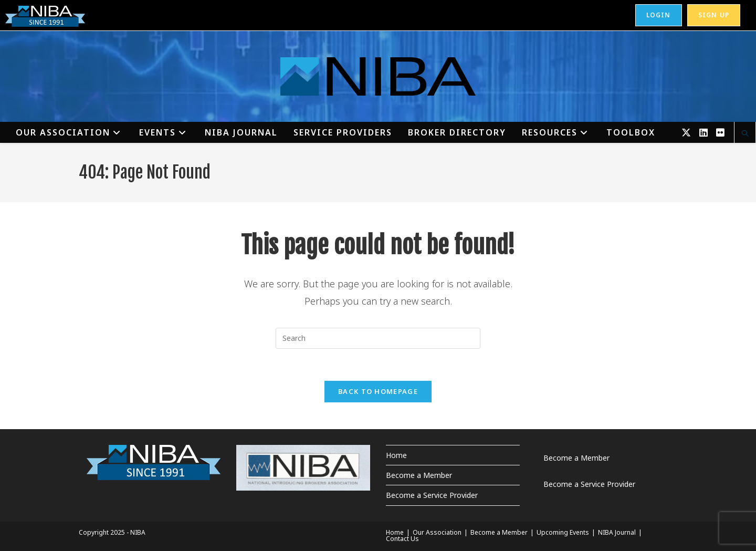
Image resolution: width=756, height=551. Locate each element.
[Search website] (745, 134)
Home (396, 455)
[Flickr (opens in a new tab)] (720, 132)
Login (659, 15)
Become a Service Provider (432, 495)
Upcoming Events (563, 532)
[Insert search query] (378, 338)
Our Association (437, 532)
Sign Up (714, 15)
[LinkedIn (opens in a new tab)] (703, 132)
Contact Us (402, 539)
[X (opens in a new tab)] (686, 132)
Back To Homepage (378, 391)
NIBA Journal (617, 532)
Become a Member (419, 475)
